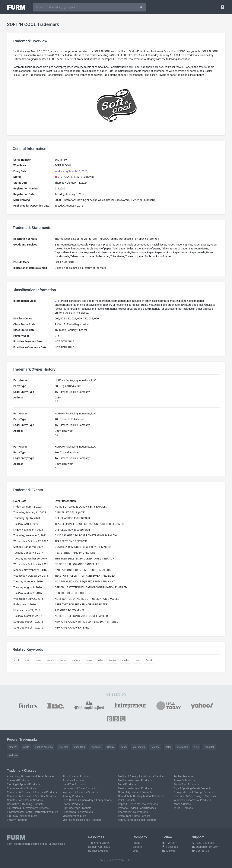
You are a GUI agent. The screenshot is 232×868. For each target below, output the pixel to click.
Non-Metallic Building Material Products (141, 796)
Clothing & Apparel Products (23, 784)
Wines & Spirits (182, 804)
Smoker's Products (184, 780)
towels (50, 660)
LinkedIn (169, 851)
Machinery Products (74, 816)
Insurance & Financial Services (80, 792)
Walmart (13, 755)
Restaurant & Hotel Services (134, 816)
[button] (222, 7)
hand (137, 660)
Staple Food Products (186, 784)
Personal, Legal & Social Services (137, 808)
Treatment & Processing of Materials (195, 796)
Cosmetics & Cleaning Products (25, 804)
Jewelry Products (73, 796)
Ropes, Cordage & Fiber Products (137, 820)
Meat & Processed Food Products (82, 820)
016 (57, 301)
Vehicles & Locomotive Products (192, 800)
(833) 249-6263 (203, 843)
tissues (113, 660)
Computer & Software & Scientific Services (31, 796)
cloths (126, 660)
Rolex (168, 747)
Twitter (168, 843)
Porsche (155, 747)
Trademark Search (99, 843)
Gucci (124, 747)
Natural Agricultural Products (135, 792)
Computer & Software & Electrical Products (32, 792)
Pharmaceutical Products (133, 812)
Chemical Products (18, 780)
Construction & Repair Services (25, 800)
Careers (137, 847)
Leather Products (73, 804)
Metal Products (127, 784)
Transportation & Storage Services (193, 792)
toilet (100, 660)
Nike (196, 747)
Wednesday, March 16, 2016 (71, 171)
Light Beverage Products (77, 808)
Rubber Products (183, 776)
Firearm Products (17, 820)
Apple (26, 747)
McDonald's (139, 747)
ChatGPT (63, 747)
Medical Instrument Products (135, 780)
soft (27, 660)
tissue (63, 660)
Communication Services (21, 788)
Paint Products (127, 800)
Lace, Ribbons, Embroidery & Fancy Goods (87, 800)
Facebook (96, 747)
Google (111, 747)
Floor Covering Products (77, 776)
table (89, 660)
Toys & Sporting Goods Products (192, 788)
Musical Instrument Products (135, 788)
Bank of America (44, 747)
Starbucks (183, 747)
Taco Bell (209, 747)
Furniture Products (73, 780)
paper (38, 660)
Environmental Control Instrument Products (32, 812)
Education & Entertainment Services (28, 808)
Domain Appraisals (99, 847)
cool (17, 660)
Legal (136, 851)
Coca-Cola (79, 747)
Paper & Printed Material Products (138, 804)
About (136, 843)
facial (149, 660)
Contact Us (200, 851)
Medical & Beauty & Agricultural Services (141, 776)
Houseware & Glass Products (79, 788)
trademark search (29, 844)
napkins (76, 660)
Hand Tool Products (74, 784)
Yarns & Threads (183, 808)
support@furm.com (205, 847)
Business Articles (98, 851)
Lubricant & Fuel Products (78, 812)
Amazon (13, 747)
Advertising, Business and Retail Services (31, 776)
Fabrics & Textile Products (22, 816)
